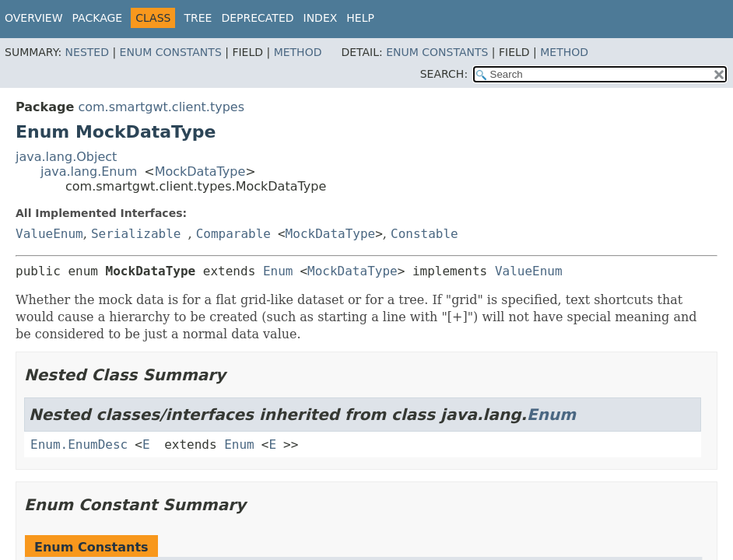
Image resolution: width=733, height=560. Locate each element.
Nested (87, 52)
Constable (424, 234)
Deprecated (257, 18)
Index (321, 18)
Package (98, 18)
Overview (34, 18)
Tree (198, 18)
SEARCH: (444, 74)
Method (298, 52)
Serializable (136, 234)
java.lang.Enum (89, 171)
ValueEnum (49, 234)
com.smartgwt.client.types (161, 107)
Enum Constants (171, 52)
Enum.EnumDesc (79, 444)
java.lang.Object (66, 157)
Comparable (233, 234)
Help (360, 18)
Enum (278, 271)
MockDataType (200, 171)
